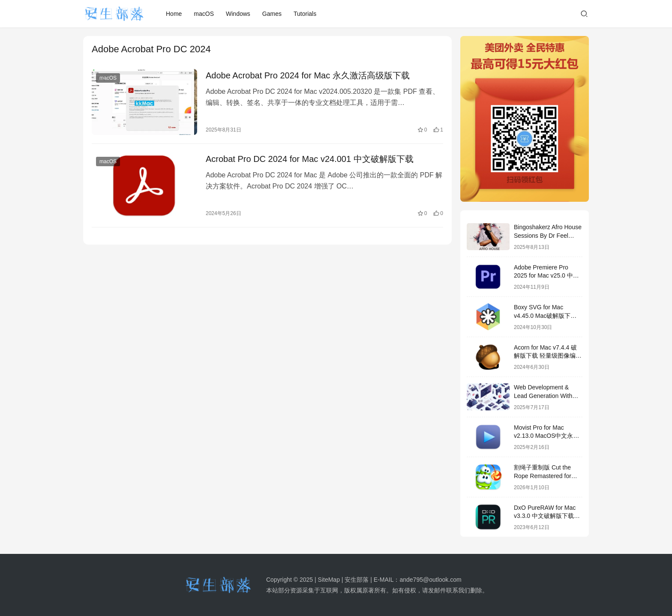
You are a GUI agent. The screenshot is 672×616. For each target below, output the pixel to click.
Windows (238, 14)
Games (272, 14)
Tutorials (305, 14)
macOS (204, 14)
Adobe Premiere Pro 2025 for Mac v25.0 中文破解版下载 (546, 276)
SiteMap (329, 580)
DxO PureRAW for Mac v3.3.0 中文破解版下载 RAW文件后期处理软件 (545, 516)
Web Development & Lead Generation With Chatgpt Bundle (543, 396)
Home (174, 14)
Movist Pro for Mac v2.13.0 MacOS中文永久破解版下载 (547, 436)
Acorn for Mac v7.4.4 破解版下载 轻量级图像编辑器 (548, 356)
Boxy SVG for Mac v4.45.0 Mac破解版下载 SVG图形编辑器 (545, 315)
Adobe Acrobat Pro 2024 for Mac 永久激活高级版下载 (308, 75)
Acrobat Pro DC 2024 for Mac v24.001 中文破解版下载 (310, 159)
